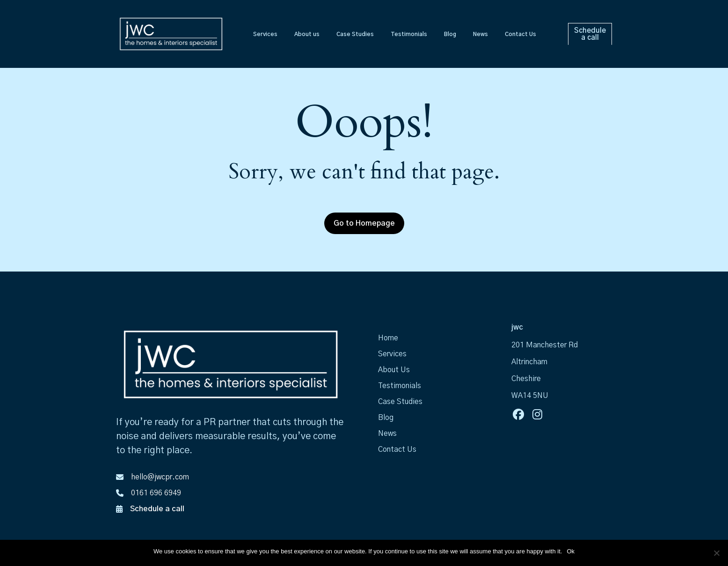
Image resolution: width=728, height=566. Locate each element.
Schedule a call (157, 509)
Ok (571, 551)
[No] (716, 553)
